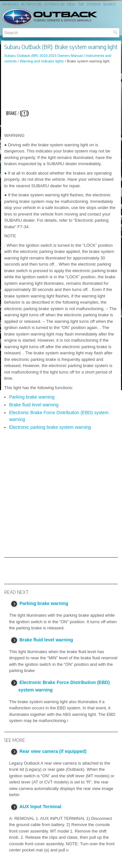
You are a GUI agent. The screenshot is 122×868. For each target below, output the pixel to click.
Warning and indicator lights (42, 61)
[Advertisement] (61, 86)
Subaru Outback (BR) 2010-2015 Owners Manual (43, 56)
